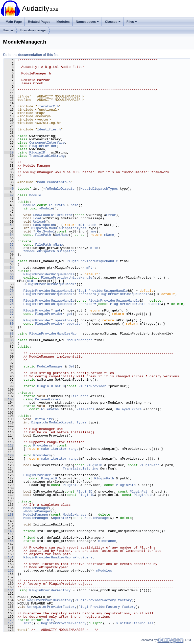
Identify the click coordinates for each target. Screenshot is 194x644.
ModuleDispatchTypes (99, 189)
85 (9, 340)
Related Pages (39, 22)
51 (9, 225)
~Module (46, 208)
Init (49, 620)
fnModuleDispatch (61, 189)
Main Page (14, 22)
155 (9, 571)
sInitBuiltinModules (135, 623)
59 (9, 251)
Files (132, 22)
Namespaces (87, 22)
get (58, 310)
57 (9, 245)
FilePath (57, 205)
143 (9, 531)
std (30, 281)
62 (9, 261)
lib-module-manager (33, 30)
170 (9, 620)
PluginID (37, 152)
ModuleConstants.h (54, 182)
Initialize (43, 419)
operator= (87, 294)
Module (35, 195)
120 (9, 455)
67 (9, 278)
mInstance (107, 541)
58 (9, 248)
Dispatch (39, 228)
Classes (113, 22)
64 (9, 268)
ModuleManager (79, 340)
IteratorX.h (48, 106)
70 (9, 291)
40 (9, 189)
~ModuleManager (37, 511)
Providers (42, 445)
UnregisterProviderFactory (52, 607)
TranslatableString (47, 156)
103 (9, 399)
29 (9, 152)
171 (9, 623)
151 (9, 557)
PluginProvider (43, 146)
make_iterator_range (60, 449)
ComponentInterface (47, 143)
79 (9, 320)
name (75, 205)
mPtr (90, 268)
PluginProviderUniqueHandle (92, 261)
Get (72, 366)
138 (9, 515)
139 (9, 518)
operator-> (65, 320)
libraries (8, 30)
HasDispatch (44, 225)
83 (9, 334)
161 (9, 590)
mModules (104, 571)
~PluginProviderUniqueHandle (50, 284)
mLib (94, 248)
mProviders (82, 557)
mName (109, 235)
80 (9, 324)
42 (9, 195)
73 (9, 301)
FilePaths (80, 396)
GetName (62, 235)
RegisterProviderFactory (50, 600)
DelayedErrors (48, 399)
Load (37, 218)
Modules (63, 22)
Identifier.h (49, 129)
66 (9, 274)
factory (125, 600)
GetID (60, 386)
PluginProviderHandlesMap (53, 334)
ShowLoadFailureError (53, 215)
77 (9, 314)
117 (9, 445)
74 (9, 304)
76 (9, 310)
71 (9, 294)
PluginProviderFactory (50, 590)
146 (9, 541)
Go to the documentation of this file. (31, 55)
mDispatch (87, 225)
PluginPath (150, 465)
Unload (39, 222)
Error (111, 215)
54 (9, 235)
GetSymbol (46, 231)
